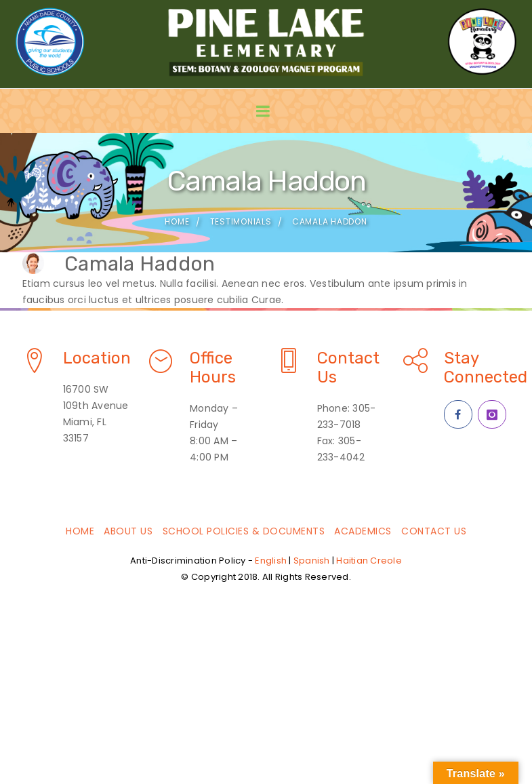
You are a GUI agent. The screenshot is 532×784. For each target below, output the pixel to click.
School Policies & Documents (244, 531)
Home (177, 221)
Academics (363, 531)
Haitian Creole (369, 561)
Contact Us (434, 531)
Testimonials (241, 221)
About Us (128, 531)
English (271, 561)
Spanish (312, 561)
